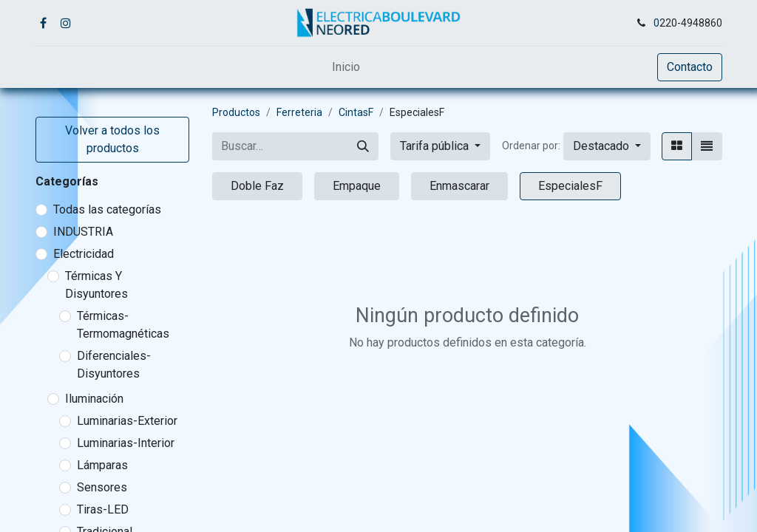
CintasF (356, 112)
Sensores (102, 487)
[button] (607, 146)
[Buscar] (363, 146)
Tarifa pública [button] (436, 146)
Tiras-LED (103, 509)
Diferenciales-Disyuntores (114, 365)
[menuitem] (346, 67)
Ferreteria (299, 112)
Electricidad (84, 254)
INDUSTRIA (83, 232)
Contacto (690, 67)
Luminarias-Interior (126, 443)
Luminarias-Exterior (127, 421)
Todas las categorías (107, 209)
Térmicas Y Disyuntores (96, 285)
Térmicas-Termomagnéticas (123, 325)
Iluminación (94, 399)
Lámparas (102, 465)
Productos (236, 112)
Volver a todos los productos (112, 139)
